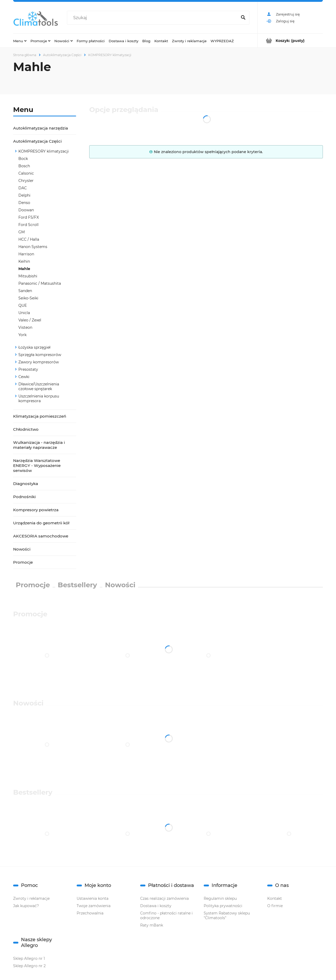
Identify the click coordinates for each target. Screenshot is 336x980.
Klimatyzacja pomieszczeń (40, 416)
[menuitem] (20, 41)
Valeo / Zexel (30, 320)
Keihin (24, 261)
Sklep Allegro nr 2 (29, 966)
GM (22, 232)
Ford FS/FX (29, 217)
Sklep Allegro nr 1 (29, 959)
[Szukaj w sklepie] (153, 18)
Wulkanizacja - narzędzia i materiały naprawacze (39, 445)
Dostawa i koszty (156, 906)
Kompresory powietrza (36, 510)
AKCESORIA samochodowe (41, 536)
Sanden (25, 291)
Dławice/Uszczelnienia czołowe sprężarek (39, 386)
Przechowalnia (90, 913)
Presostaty (28, 369)
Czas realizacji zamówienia (164, 898)
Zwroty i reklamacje (31, 898)
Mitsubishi (28, 276)
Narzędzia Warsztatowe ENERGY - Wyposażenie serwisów (37, 465)
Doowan (26, 210)
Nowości (22, 549)
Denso (24, 203)
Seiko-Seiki (28, 298)
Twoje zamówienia (94, 906)
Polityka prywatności (223, 906)
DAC (23, 188)
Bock (23, 159)
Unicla (24, 313)
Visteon (25, 327)
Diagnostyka (26, 484)
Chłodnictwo (26, 429)
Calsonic (26, 173)
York (22, 335)
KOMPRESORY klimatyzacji (44, 151)
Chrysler (26, 181)
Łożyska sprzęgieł (34, 347)
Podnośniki (24, 497)
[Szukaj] (243, 18)
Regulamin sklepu (220, 898)
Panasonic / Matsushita (40, 283)
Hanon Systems (33, 247)
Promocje (23, 562)
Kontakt (275, 898)
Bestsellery (77, 585)
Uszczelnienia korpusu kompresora (39, 399)
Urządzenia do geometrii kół (41, 523)
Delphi (24, 195)
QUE (23, 305)
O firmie (275, 906)
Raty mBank (152, 925)
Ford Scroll (28, 225)
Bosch (24, 166)
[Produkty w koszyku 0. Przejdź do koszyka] (290, 41)
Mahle (24, 269)
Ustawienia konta (93, 898)
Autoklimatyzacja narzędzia (41, 128)
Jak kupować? (26, 906)
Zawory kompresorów (39, 362)
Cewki (24, 377)
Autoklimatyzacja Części (37, 141)
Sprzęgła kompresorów (40, 355)
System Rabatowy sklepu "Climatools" (227, 916)
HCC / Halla (29, 239)
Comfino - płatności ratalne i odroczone (166, 916)
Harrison (26, 254)
